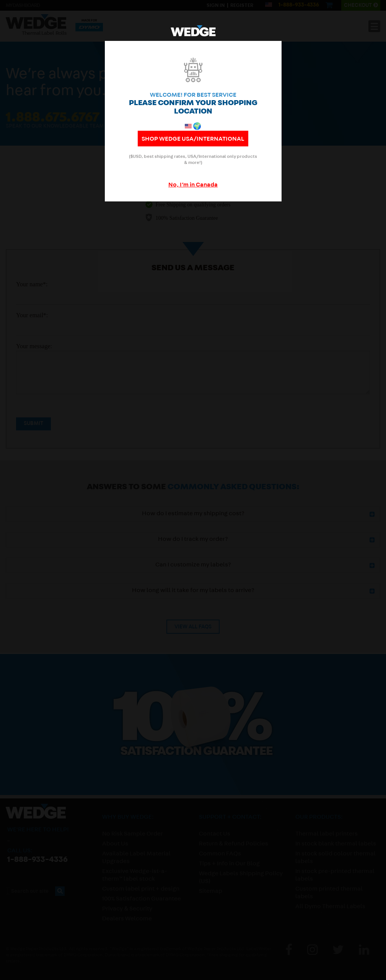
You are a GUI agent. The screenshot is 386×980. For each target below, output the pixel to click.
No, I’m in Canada (193, 185)
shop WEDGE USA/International (193, 140)
